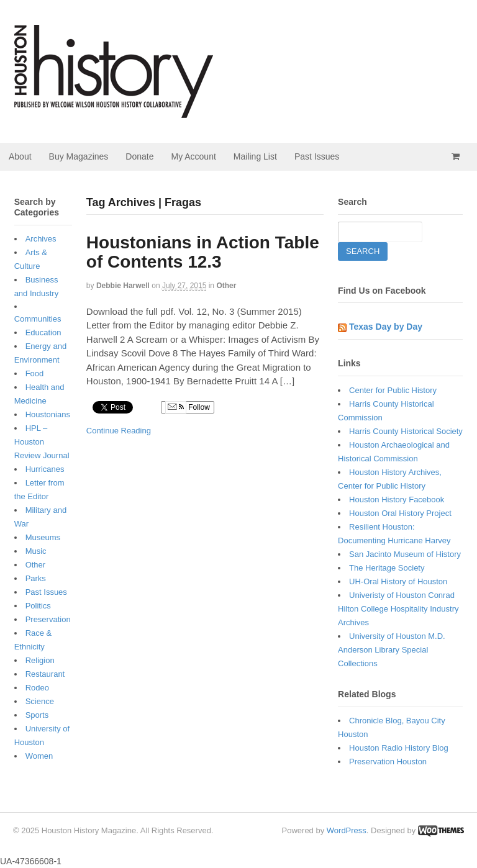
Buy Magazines (79, 156)
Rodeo (37, 688)
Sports (37, 715)
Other (226, 286)
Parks (36, 578)
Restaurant (45, 674)
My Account (193, 156)
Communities (38, 319)
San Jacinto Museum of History (405, 554)
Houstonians (48, 414)
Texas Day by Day (386, 327)
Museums (43, 537)
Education (43, 332)
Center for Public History (393, 390)
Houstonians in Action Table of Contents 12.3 (203, 252)
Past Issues (317, 156)
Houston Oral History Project (400, 513)
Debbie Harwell (123, 286)
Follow (188, 407)
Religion (40, 660)
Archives (41, 239)
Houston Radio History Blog (399, 748)
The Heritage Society (387, 568)
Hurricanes (45, 469)
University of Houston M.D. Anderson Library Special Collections (392, 650)
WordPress (347, 830)
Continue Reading (119, 431)
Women (39, 756)
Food (35, 373)
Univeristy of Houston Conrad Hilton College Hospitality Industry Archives (398, 609)
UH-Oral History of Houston (398, 581)
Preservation (48, 619)
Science (40, 701)
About (20, 156)
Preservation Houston (388, 762)
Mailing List (255, 156)
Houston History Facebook (397, 500)
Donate (139, 156)
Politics (38, 606)
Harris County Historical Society (406, 431)
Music (36, 551)
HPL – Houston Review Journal (42, 442)
